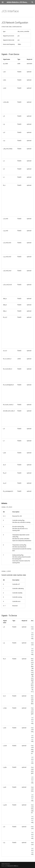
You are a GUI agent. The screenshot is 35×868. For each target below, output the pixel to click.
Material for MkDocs (13, 866)
